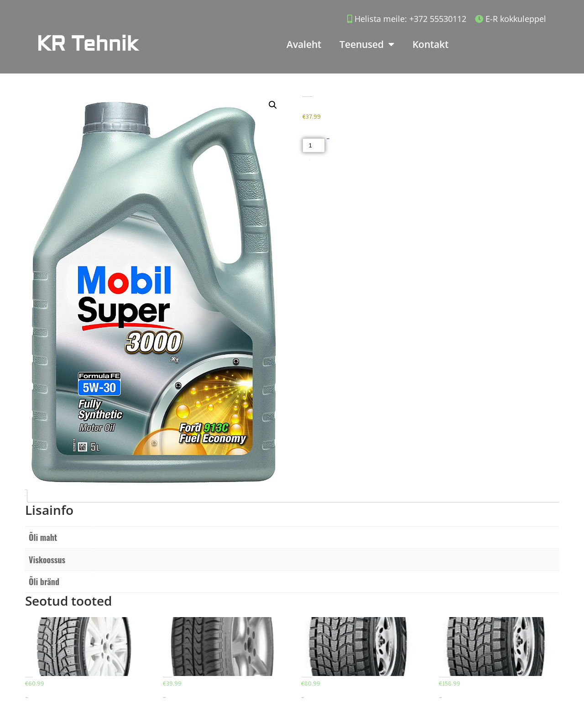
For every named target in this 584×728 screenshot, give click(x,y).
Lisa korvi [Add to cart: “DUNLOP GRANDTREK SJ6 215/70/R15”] (302, 698)
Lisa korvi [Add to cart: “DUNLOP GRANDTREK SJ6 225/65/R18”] (440, 698)
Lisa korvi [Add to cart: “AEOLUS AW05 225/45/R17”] (26, 698)
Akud (310, 160)
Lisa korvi (328, 139)
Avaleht (304, 44)
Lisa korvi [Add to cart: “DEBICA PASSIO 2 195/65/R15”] (164, 698)
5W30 (94, 553)
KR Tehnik (87, 44)
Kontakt (430, 44)
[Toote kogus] (313, 145)
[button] (273, 105)
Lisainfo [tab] (25, 495)
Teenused (367, 45)
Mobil (94, 575)
